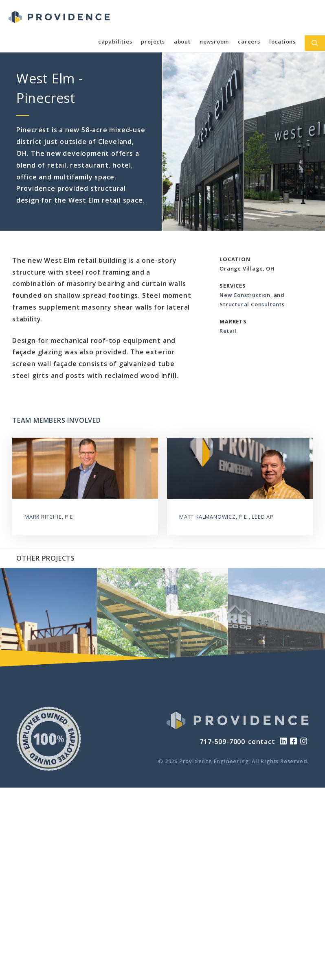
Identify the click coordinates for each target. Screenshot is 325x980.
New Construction (245, 295)
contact (262, 742)
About (182, 41)
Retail (228, 331)
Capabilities (115, 41)
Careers (249, 41)
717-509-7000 (222, 742)
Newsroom (214, 41)
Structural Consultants (252, 304)
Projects (153, 41)
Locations (282, 41)
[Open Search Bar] (315, 43)
